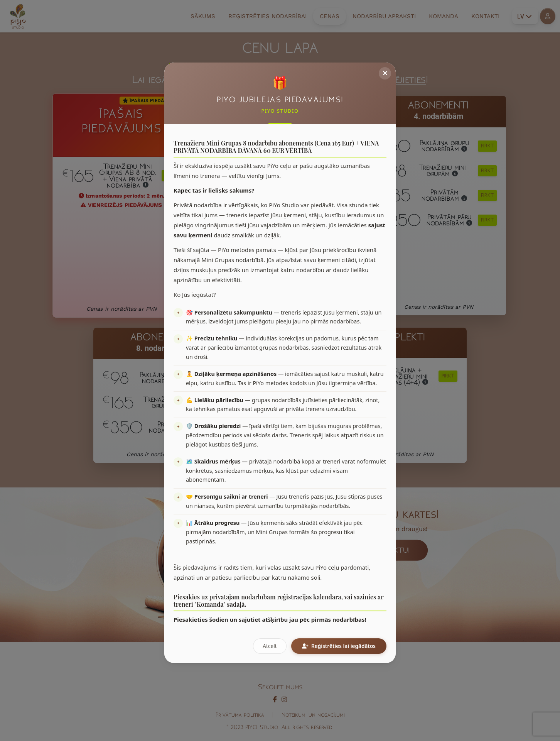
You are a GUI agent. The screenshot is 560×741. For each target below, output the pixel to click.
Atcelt (270, 646)
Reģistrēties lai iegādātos (339, 646)
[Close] (385, 73)
